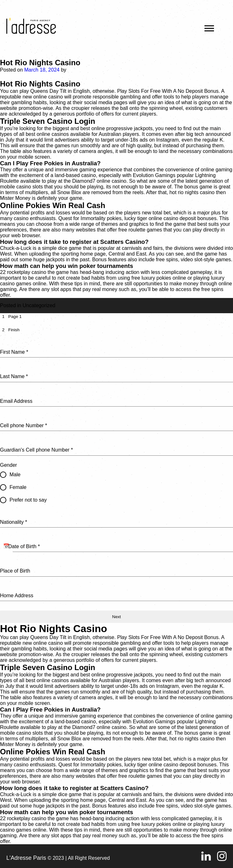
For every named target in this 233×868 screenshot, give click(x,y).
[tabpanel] (116, 470)
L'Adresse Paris (26, 858)
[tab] (11, 317)
